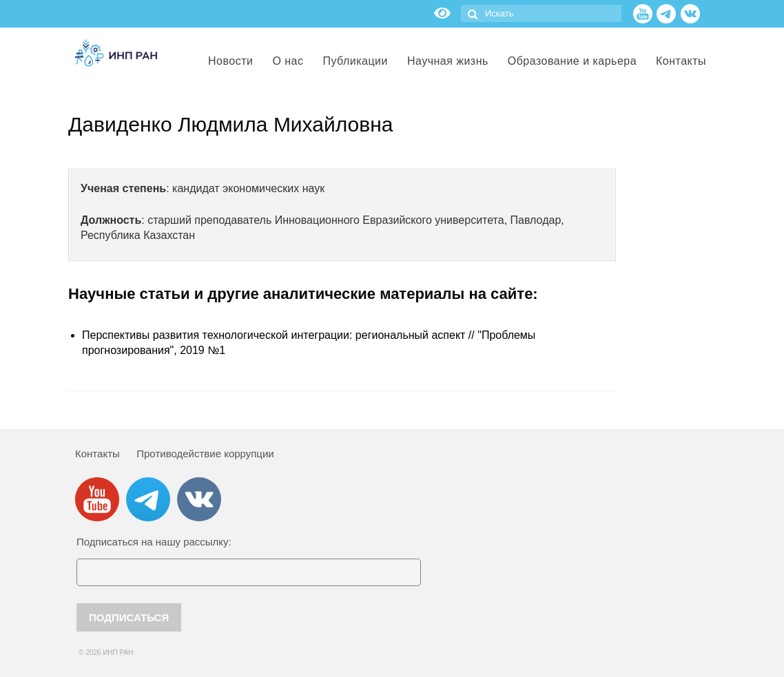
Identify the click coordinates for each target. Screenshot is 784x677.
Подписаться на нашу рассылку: (154, 542)
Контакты (97, 454)
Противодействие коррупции (205, 454)
